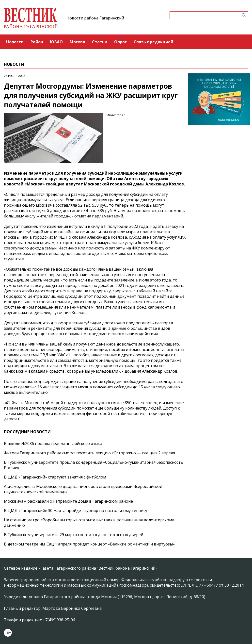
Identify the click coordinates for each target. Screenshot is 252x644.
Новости (15, 42)
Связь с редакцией (153, 42)
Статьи (100, 42)
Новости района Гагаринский (95, 18)
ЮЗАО (56, 42)
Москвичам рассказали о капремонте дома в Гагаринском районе (68, 501)
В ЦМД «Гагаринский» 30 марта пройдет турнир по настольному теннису (76, 511)
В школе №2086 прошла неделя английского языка (53, 444)
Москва (77, 42)
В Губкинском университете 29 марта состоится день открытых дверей (74, 535)
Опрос (120, 42)
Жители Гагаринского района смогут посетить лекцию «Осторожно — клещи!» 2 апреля (89, 453)
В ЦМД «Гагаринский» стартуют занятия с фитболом (55, 477)
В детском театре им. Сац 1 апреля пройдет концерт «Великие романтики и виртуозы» (89, 544)
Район (37, 42)
